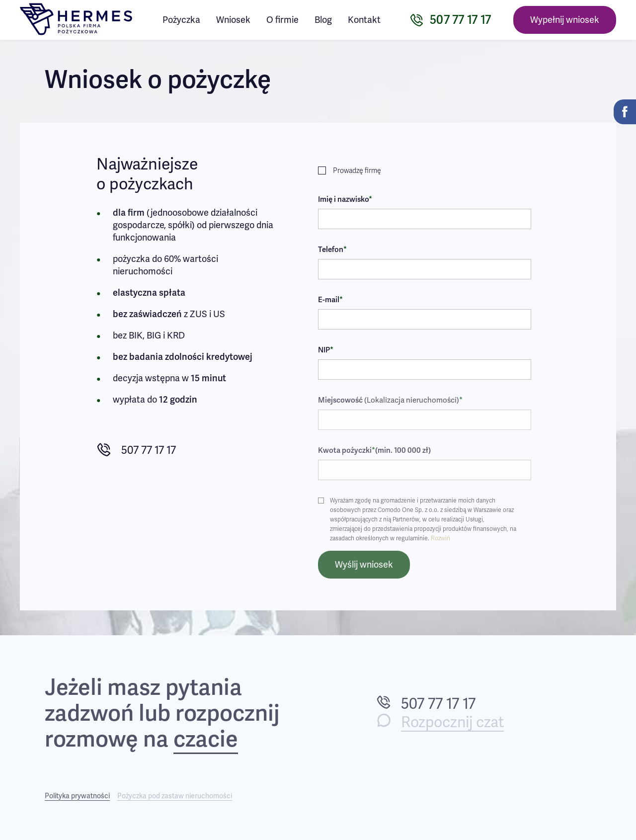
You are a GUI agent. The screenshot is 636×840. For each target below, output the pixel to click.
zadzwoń (89, 714)
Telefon (332, 250)
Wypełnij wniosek (565, 20)
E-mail (330, 300)
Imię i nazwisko (345, 199)
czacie (206, 740)
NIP (326, 350)
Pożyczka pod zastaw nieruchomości (175, 796)
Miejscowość (390, 400)
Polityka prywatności (77, 796)
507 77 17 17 (136, 450)
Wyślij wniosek (364, 565)
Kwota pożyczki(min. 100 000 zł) (374, 450)
